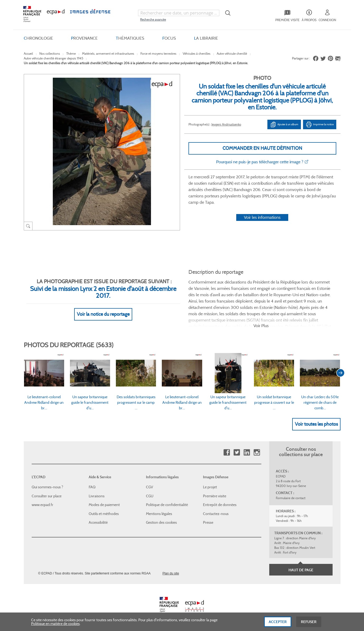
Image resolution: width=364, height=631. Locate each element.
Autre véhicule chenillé (232, 54)
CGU (150, 496)
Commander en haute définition (262, 148)
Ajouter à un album (284, 124)
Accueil (28, 54)
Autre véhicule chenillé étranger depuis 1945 (53, 58)
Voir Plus (261, 326)
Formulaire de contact (291, 498)
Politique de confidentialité (167, 505)
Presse (208, 522)
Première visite (215, 496)
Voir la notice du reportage (103, 314)
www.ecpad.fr (42, 505)
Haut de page (301, 570)
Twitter (237, 453)
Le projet (210, 487)
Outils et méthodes (104, 514)
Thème (71, 54)
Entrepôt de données (220, 505)
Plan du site (171, 573)
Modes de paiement (104, 505)
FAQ (92, 487)
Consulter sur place (47, 496)
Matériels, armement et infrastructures (108, 54)
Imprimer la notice (320, 124)
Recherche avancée (153, 19)
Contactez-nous (216, 514)
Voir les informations (262, 217)
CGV (150, 487)
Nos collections (50, 54)
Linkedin (247, 453)
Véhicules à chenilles (197, 54)
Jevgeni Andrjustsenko (226, 124)
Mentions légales (159, 514)
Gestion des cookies (161, 522)
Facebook (227, 453)
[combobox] (179, 13)
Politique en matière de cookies (55, 625)
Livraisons (97, 496)
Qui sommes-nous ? (47, 487)
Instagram (257, 453)
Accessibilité (98, 522)
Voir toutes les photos (316, 424)
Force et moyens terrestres (158, 54)
